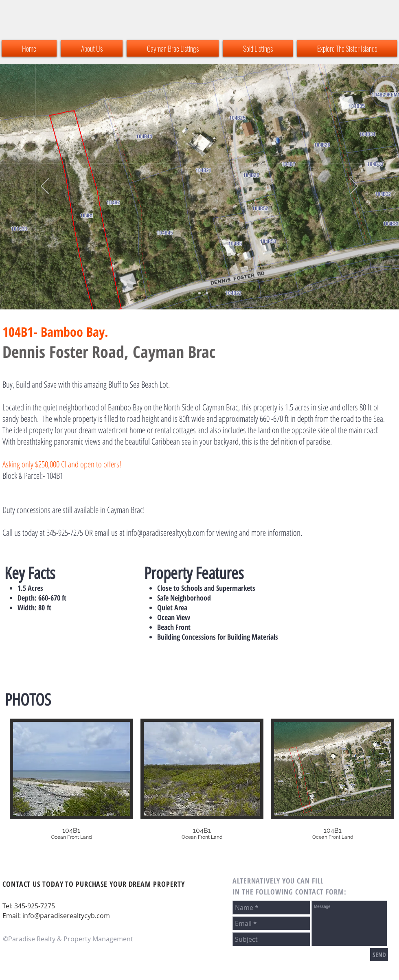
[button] (71, 786)
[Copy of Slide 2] (199, 293)
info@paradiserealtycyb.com (166, 533)
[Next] (354, 187)
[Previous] (45, 187)
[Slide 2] (192, 293)
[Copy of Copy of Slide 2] (207, 293)
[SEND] (379, 955)
